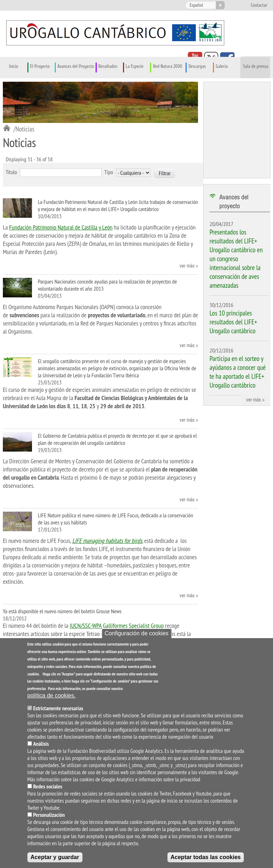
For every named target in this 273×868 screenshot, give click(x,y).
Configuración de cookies (136, 635)
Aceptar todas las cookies (206, 859)
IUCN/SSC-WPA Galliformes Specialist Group (117, 626)
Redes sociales (48, 788)
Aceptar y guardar (55, 859)
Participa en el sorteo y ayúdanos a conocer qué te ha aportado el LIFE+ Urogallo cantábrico (237, 372)
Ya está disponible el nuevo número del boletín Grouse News (62, 611)
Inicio (14, 66)
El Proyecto (40, 66)
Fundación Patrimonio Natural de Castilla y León (61, 227)
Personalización (49, 816)
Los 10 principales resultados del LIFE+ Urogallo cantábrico (233, 322)
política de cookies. (52, 697)
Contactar (259, 5)
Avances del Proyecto (76, 66)
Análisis (41, 745)
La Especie (135, 66)
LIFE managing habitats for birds (107, 541)
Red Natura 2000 (167, 66)
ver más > (189, 266)
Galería (222, 66)
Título (11, 172)
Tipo (109, 172)
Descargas (197, 66)
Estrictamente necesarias (58, 710)
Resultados (108, 66)
